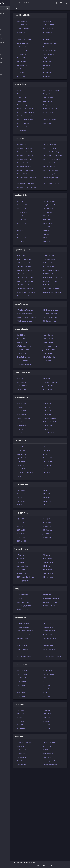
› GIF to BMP (34, 813)
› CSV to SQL (53, 546)
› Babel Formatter (36, 46)
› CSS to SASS (35, 524)
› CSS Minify (34, 75)
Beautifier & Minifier (9, 13)
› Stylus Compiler (36, 527)
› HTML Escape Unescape (35, 375)
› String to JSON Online (57, 685)
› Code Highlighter (37, 658)
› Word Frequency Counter (55, 850)
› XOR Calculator (54, 835)
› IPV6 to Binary (54, 846)
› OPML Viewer (54, 634)
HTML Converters (8, 46)
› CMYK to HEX (35, 766)
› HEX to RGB (35, 785)
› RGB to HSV (35, 781)
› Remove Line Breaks (38, 143)
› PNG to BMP (35, 817)
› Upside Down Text (37, 93)
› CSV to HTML (35, 542)
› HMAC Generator (37, 298)
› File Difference (54, 672)
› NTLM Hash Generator (53, 306)
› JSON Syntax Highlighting (35, 653)
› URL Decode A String (56, 419)
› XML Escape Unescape (53, 375)
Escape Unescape (8, 34)
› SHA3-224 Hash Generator (36, 336)
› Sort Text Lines (36, 149)
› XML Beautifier (36, 27)
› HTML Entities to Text (56, 491)
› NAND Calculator (55, 838)
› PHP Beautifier (36, 57)
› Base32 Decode (55, 408)
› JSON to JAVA (54, 602)
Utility (4, 67)
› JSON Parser (35, 451)
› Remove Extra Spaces (38, 139)
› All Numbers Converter (35, 242)
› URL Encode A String (38, 419)
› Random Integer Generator (36, 187)
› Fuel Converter (36, 729)
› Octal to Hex (53, 262)
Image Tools (6, 79)
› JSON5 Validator (55, 459)
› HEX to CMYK (54, 785)
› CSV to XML (35, 538)
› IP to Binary (53, 276)
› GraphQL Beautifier (56, 53)
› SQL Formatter (54, 42)
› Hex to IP (34, 273)
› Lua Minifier (53, 79)
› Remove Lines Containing (54, 144)
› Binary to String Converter (36, 122)
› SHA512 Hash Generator (54, 324)
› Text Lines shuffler (55, 198)
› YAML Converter (36, 580)
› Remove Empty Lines (56, 133)
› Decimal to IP (35, 280)
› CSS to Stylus (54, 524)
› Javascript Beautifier (38, 31)
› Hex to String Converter (35, 117)
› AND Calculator (36, 838)
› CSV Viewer (34, 638)
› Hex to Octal (35, 258)
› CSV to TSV (53, 542)
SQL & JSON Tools (8, 58)
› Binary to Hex (35, 251)
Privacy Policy (47, 866)
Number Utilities (8, 26)
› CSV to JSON (53, 538)
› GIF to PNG (34, 810)
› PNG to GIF (53, 817)
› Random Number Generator (55, 181)
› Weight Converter (55, 703)
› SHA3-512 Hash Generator (55, 341)
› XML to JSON (54, 565)
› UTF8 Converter (36, 434)
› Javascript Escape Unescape (37, 387)
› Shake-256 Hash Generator (55, 353)
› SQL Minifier (53, 75)
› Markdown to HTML (56, 495)
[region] (12, 437)
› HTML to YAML (36, 487)
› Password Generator (38, 99)
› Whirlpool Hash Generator (36, 359)
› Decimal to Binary (55, 241)
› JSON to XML (35, 605)
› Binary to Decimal (55, 247)
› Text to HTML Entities (38, 491)
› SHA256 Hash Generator (54, 318)
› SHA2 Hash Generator (53, 312)
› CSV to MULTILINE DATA (37, 547)
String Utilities (7, 18)
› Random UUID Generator (36, 170)
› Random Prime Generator (54, 187)
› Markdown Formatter (57, 46)
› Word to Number (55, 102)
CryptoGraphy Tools (9, 30)
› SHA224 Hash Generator (35, 318)
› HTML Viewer (35, 630)
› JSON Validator (36, 459)
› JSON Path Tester (36, 672)
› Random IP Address (37, 163)
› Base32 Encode (36, 408)
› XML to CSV (53, 569)
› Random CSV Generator (35, 181)
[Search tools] (10, 8)
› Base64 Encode (36, 415)
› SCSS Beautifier (36, 53)
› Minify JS (52, 71)
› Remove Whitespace (56, 139)
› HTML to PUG (54, 498)
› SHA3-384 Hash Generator (36, 341)
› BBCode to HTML (55, 506)
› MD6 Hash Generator (38, 305)
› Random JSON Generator (54, 170)
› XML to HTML (35, 576)
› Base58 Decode (55, 412)
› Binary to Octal (54, 251)
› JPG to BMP (53, 799)
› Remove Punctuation (56, 855)
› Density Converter (55, 710)
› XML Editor (53, 641)
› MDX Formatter (36, 49)
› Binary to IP (35, 276)
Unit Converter (7, 71)
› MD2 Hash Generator (57, 298)
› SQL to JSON (53, 594)
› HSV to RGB (35, 774)
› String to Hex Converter (54, 111)
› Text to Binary (54, 265)
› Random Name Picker (38, 198)
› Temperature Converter (35, 711)
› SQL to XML (35, 598)
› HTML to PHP (35, 480)
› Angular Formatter (37, 64)
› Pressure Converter (56, 733)
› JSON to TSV (53, 609)
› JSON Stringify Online (57, 682)
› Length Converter (37, 703)
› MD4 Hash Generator (38, 301)
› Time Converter (36, 737)
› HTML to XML (54, 484)
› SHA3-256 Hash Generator (55, 336)
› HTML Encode (35, 426)
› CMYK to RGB (54, 766)
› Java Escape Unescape (35, 381)
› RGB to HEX (53, 777)
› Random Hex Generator (54, 203)
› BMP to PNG (53, 802)
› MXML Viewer (54, 630)
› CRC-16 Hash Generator (35, 347)
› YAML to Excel (54, 580)
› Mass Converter (55, 729)
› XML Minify (34, 71)
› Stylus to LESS (35, 531)
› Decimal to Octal (36, 247)
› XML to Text (53, 573)
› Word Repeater (54, 106)
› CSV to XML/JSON (55, 535)
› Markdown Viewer (37, 641)
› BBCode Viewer (54, 638)
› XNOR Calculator (36, 846)
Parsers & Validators (9, 42)
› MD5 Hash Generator (57, 301)
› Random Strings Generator (55, 208)
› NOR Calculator (55, 842)
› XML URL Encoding (37, 430)
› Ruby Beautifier (55, 60)
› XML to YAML (35, 569)
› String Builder (54, 99)
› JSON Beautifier (36, 24)
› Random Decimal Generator (37, 226)
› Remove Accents (55, 127)
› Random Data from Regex (56, 175)
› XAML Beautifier (36, 68)
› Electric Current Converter (36, 717)
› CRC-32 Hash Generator (54, 347)
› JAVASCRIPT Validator (56, 455)
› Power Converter (36, 733)
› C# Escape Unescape (56, 380)
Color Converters (8, 75)
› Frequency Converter (38, 743)
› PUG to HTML (35, 498)
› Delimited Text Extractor (36, 128)
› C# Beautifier (35, 35)
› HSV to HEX (53, 770)
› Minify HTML (35, 79)
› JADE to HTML (35, 502)
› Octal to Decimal (55, 258)
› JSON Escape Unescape (54, 393)
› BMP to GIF (53, 806)
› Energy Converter (37, 726)
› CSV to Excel (35, 551)
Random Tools (7, 22)
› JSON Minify (53, 68)
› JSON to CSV (35, 609)
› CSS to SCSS (53, 520)
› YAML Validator (54, 462)
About (38, 866)
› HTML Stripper (36, 476)
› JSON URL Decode (55, 423)
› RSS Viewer (34, 634)
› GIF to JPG (53, 810)
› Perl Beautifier (36, 60)
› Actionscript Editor (37, 649)
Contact (65, 866)
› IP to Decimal (54, 280)
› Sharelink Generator (38, 831)
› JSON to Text (35, 613)
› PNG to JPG (53, 813)
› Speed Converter (55, 716)
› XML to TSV (34, 573)
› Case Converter (55, 121)
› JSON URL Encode (37, 423)
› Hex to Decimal (36, 254)
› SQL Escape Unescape (35, 393)
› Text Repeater (35, 855)
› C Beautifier (35, 38)
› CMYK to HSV (35, 770)
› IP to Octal (53, 284)
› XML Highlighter (55, 652)
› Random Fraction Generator (37, 214)
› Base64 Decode (55, 415)
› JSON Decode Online (38, 437)
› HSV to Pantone (36, 763)
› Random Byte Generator (54, 220)
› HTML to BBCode (36, 506)
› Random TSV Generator (35, 208)
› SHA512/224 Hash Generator (37, 330)
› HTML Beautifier (55, 27)
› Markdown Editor (55, 649)
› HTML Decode (54, 426)
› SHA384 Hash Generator (35, 324)
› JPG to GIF (34, 802)
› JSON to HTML (35, 616)
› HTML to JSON (35, 484)
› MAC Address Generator (35, 203)
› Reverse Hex (35, 835)
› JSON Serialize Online (38, 682)
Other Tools (6, 83)
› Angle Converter (36, 722)
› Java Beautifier (54, 35)
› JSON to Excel (54, 613)
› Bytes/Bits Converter (56, 722)
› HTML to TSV (54, 476)
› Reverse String (36, 110)
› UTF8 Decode (54, 434)
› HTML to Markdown (37, 495)
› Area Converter (54, 707)
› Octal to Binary (36, 262)
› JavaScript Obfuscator (38, 689)
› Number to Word (36, 102)
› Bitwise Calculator (55, 831)
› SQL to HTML (35, 602)
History (57, 866)
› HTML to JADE (54, 502)
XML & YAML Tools (8, 54)
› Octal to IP (34, 284)
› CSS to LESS (35, 520)
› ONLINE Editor (54, 645)
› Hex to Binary (54, 254)
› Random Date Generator (35, 193)
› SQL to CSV (34, 594)
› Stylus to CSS (54, 527)
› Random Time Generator (54, 164)
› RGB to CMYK (54, 781)
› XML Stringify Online (38, 685)
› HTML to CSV (54, 480)
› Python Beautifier (55, 57)
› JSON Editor (35, 645)
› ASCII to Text (35, 269)
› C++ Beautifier (54, 38)
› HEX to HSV (34, 777)
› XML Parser (53, 451)
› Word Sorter (35, 849)
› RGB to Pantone (55, 759)
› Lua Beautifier (54, 64)
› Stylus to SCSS (54, 531)
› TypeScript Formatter (38, 42)
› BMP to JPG (34, 806)
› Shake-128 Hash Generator (36, 353)
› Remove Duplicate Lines (37, 134)
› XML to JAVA (35, 565)
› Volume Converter (37, 707)
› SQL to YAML (54, 598)
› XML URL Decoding (56, 430)
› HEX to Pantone (36, 759)
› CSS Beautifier (54, 24)
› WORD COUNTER (36, 106)
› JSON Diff (34, 676)
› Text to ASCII (54, 269)
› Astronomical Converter (54, 738)
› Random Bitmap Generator (55, 193)
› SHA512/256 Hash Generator (55, 330)
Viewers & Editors (8, 62)
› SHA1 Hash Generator (34, 312)
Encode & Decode (8, 38)
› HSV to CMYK (54, 774)
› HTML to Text (54, 487)
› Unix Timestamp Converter (55, 744)
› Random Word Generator (54, 94)
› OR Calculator (35, 842)
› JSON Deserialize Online (55, 677)
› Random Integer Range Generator (55, 214)
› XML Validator (35, 462)
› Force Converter (55, 726)
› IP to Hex (52, 273)
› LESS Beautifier (54, 49)
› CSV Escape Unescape (57, 386)
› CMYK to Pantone (55, 763)
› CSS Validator (35, 455)
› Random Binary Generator (36, 220)
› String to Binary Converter (55, 117)
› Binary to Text (35, 265)
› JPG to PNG (34, 799)
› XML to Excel (54, 576)
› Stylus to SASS (35, 535)
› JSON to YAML (54, 605)
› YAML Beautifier (55, 31)
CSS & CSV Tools (8, 50)
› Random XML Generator (35, 175)
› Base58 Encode (36, 412)
